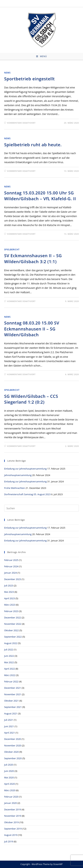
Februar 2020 (11, 797)
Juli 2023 (9, 586)
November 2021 (13, 694)
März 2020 (10, 790)
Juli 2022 (9, 650)
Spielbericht (12, 250)
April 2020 (10, 784)
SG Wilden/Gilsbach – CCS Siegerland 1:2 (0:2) (31, 399)
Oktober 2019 (11, 822)
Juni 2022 (9, 656)
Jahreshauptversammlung (18, 475)
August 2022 (11, 643)
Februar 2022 (11, 681)
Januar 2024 (11, 573)
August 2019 (11, 835)
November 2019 (13, 816)
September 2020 (13, 758)
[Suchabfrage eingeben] (42, 508)
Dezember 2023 (13, 579)
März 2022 (10, 675)
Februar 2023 (11, 611)
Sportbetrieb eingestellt (29, 79)
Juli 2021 (9, 720)
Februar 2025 (11, 560)
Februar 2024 (11, 566)
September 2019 (13, 829)
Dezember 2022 (13, 618)
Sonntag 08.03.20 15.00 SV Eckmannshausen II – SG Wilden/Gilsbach (32, 329)
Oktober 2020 (11, 752)
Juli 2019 (9, 841)
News (7, 73)
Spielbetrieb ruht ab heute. (33, 145)
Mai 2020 (9, 777)
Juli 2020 (9, 765)
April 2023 (10, 598)
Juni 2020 (9, 771)
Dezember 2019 (13, 809)
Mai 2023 (9, 592)
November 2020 (13, 745)
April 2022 (10, 669)
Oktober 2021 (11, 701)
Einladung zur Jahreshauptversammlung (25, 469)
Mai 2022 (9, 662)
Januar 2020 (11, 803)
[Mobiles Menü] (41, 56)
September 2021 (13, 707)
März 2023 (10, 605)
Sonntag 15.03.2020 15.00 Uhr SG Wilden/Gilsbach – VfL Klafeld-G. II (40, 196)
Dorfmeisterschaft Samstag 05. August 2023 (27, 494)
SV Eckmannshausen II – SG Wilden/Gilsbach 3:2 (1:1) (33, 258)
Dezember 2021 (13, 688)
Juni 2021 (9, 726)
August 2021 (11, 713)
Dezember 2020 (13, 739)
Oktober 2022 (11, 630)
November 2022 (13, 624)
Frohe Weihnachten (15, 488)
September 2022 (13, 637)
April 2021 (10, 733)
